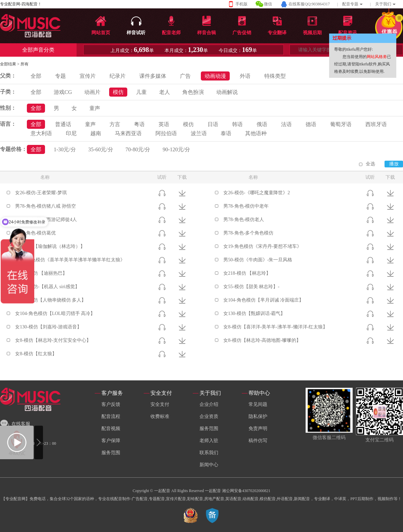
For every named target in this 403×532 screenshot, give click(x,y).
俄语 (262, 124)
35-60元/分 (101, 149)
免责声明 (258, 429)
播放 (394, 164)
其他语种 (256, 133)
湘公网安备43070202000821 (246, 491)
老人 (165, 92)
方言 (115, 124)
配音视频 (111, 429)
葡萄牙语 (341, 124)
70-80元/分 (138, 149)
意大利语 (41, 133)
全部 (36, 76)
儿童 (141, 92)
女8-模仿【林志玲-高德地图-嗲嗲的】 (262, 340)
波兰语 (199, 133)
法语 (286, 124)
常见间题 (258, 404)
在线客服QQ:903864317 (309, 4)
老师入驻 (209, 441)
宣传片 (88, 76)
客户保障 (111, 441)
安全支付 (160, 404)
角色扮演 (193, 92)
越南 (96, 133)
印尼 (71, 133)
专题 (60, 76)
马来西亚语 (128, 133)
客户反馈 (111, 404)
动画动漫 (215, 76)
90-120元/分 (176, 149)
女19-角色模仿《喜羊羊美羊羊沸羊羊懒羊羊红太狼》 (70, 260)
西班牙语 (376, 124)
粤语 (139, 124)
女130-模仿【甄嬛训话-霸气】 (254, 313)
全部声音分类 (38, 50)
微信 (268, 4)
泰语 (226, 133)
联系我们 (209, 453)
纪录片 (118, 76)
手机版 (241, 4)
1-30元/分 (65, 149)
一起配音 (213, 491)
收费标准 (160, 416)
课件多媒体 (153, 76)
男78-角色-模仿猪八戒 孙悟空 (46, 206)
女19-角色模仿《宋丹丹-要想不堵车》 (262, 246)
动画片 (92, 92)
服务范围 (111, 453)
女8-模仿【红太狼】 (36, 354)
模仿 (118, 92)
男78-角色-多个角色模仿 (248, 233)
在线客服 (21, 424)
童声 (95, 108)
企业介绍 (209, 404)
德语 (311, 124)
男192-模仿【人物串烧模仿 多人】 (51, 300)
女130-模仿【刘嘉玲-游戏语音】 (48, 327)
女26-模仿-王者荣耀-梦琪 (41, 193)
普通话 (63, 124)
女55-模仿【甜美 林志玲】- (251, 287)
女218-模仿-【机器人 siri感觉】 (47, 287)
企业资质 (209, 416)
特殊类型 (275, 76)
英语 (164, 124)
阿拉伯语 (166, 133)
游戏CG (63, 92)
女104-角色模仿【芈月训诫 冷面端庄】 (263, 300)
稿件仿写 (258, 441)
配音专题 (350, 4)
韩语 (237, 124)
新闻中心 (209, 465)
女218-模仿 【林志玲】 (247, 273)
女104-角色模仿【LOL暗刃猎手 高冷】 (55, 313)
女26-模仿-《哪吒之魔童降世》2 (257, 193)
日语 (213, 124)
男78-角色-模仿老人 (244, 220)
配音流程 (111, 416)
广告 (185, 76)
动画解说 (227, 92)
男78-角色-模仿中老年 (246, 206)
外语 (245, 76)
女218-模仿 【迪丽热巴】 (41, 273)
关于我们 (383, 4)
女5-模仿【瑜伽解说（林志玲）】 (50, 246)
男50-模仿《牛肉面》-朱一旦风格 (258, 260)
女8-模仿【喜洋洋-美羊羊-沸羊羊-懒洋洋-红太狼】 (275, 327)
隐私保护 (258, 416)
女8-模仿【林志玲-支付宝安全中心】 (53, 340)
